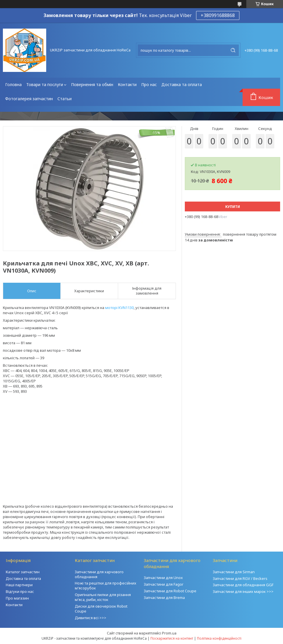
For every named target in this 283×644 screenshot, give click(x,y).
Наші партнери (19, 585)
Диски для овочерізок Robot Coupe (101, 609)
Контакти (127, 84)
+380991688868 (218, 15)
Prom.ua (169, 633)
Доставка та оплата (182, 84)
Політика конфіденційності (219, 638)
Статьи (65, 99)
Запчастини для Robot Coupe (170, 591)
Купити (233, 207)
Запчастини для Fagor (164, 584)
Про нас (149, 84)
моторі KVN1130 (119, 308)
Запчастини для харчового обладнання (99, 574)
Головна (13, 84)
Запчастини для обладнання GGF (243, 585)
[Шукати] (233, 50)
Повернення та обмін (92, 84)
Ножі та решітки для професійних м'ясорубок (106, 586)
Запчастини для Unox (163, 578)
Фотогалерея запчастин (29, 99)
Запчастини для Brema (164, 598)
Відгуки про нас (20, 591)
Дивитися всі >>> (91, 618)
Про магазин (17, 598)
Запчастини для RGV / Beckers (240, 578)
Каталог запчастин (23, 572)
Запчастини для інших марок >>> (243, 591)
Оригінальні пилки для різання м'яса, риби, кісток (103, 597)
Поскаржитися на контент (172, 638)
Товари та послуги (45, 84)
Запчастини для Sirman (234, 572)
